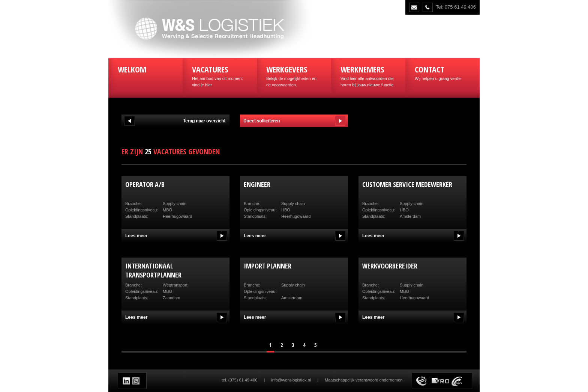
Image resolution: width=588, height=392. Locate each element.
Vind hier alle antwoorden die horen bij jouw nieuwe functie (368, 75)
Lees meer (136, 236)
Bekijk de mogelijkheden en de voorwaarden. (294, 75)
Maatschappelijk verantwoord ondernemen (364, 380)
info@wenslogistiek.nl (291, 380)
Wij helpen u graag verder (442, 72)
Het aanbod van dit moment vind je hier (220, 75)
